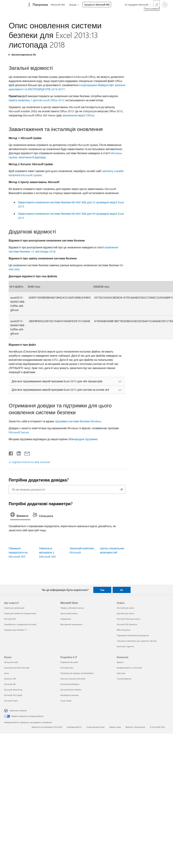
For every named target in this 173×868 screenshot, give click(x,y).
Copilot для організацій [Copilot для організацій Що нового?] (14, 608)
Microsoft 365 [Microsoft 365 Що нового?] (10, 619)
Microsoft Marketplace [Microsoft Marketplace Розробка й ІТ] (70, 684)
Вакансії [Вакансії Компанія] (120, 662)
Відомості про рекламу (135, 727)
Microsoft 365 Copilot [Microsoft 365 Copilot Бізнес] (13, 695)
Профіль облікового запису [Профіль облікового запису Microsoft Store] (72, 608)
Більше (73, 5)
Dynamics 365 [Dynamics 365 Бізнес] (10, 679)
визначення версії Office (78, 115)
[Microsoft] (16, 5)
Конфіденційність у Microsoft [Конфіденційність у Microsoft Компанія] (129, 668)
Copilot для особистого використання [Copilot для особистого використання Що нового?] (20, 613)
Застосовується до (24, 55)
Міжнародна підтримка (83, 439)
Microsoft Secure (19, 432)
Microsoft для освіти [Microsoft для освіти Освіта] (125, 608)
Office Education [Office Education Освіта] (124, 630)
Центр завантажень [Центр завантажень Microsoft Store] (69, 613)
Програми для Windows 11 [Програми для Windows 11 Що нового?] (16, 630)
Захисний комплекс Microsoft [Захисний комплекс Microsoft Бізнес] (17, 668)
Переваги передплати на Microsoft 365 (18, 552)
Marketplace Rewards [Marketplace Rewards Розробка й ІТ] (70, 695)
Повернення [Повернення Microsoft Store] (66, 619)
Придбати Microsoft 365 (97, 5)
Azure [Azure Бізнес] (7, 673)
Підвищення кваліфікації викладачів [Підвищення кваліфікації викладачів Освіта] (133, 635)
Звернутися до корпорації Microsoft (47, 727)
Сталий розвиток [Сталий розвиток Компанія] (124, 679)
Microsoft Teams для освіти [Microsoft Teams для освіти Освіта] (128, 619)
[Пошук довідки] (156, 4)
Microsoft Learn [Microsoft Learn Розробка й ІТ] (67, 668)
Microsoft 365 (58, 5)
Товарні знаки (115, 727)
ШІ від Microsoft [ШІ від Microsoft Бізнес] (11, 662)
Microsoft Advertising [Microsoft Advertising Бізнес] (13, 690)
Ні (122, 590)
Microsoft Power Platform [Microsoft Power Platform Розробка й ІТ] (71, 690)
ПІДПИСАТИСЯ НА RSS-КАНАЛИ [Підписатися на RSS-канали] (31, 462)
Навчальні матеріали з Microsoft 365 (48, 552)
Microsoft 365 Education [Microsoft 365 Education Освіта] (127, 624)
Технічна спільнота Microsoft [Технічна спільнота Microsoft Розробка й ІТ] (73, 679)
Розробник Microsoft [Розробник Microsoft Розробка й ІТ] (69, 662)
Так (102, 590)
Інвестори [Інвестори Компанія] (121, 673)
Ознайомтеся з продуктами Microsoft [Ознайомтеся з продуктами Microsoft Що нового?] (20, 624)
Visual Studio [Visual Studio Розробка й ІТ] (66, 701)
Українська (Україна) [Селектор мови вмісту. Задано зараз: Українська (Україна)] (18, 710)
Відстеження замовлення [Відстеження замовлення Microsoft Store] (71, 624)
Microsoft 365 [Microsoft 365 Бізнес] (10, 684)
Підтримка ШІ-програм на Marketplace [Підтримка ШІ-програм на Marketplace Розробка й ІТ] (77, 673)
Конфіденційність (74, 727)
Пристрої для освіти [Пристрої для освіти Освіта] (125, 613)
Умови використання (96, 727)
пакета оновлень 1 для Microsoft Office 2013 (36, 100)
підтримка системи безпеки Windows (78, 421)
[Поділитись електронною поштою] (26, 453)
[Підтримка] (40, 5)
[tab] (20, 515)
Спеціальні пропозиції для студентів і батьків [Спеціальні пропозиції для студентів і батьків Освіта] (137, 641)
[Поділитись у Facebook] (11, 453)
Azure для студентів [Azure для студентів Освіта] (125, 646)
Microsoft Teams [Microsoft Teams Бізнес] (11, 701)
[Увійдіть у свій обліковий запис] (165, 5)
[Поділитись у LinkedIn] (17, 453)
